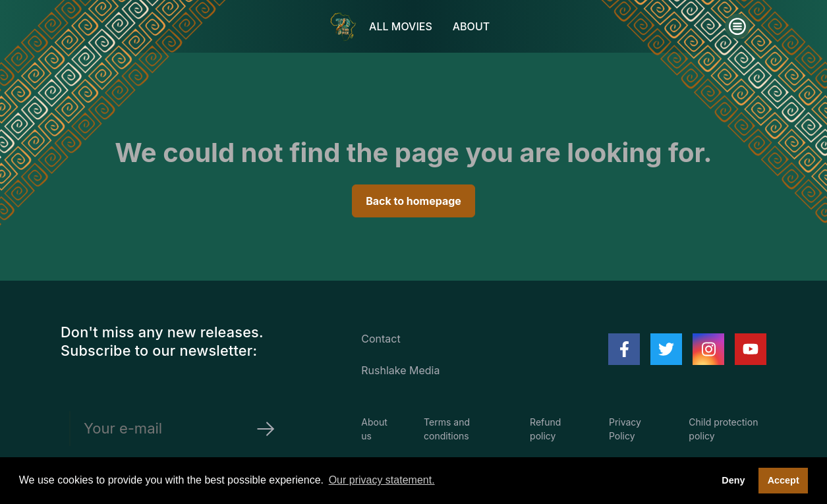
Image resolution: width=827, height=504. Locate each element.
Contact (381, 339)
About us (374, 429)
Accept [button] (784, 480)
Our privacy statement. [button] (382, 480)
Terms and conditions (447, 429)
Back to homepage (413, 201)
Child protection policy (723, 429)
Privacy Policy (625, 429)
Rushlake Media (400, 370)
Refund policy (545, 429)
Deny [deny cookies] (733, 480)
